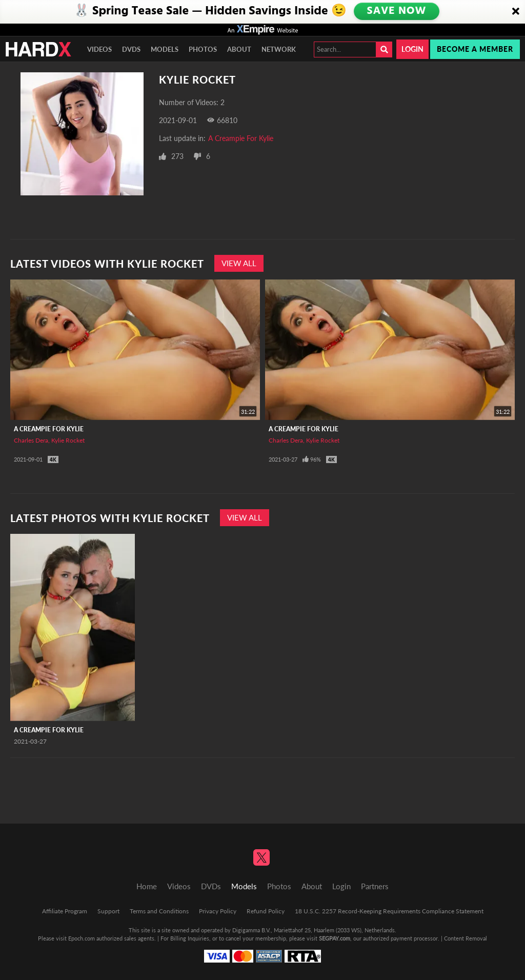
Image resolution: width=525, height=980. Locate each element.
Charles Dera (31, 440)
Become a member (475, 49)
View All (239, 263)
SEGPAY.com (335, 938)
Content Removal (466, 938)
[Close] (516, 12)
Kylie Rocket (68, 440)
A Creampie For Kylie (241, 138)
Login (412, 49)
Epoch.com (82, 938)
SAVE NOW (396, 12)
